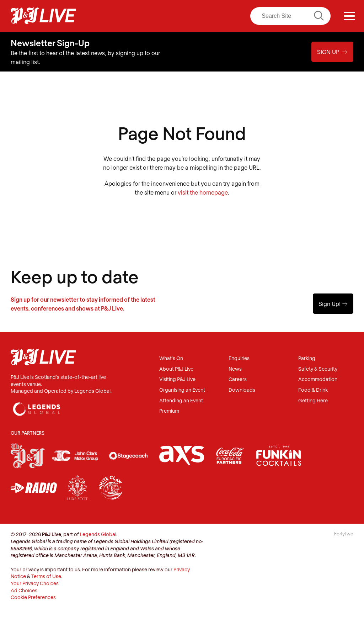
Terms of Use (46, 576)
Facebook (153, 16)
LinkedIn (197, 16)
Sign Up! (333, 304)
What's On (171, 358)
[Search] (290, 16)
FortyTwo (344, 534)
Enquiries (239, 358)
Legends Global (98, 534)
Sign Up (332, 52)
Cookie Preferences (33, 597)
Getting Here (313, 401)
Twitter (183, 16)
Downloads (242, 390)
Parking (307, 358)
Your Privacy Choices (35, 583)
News (235, 369)
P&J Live (43, 16)
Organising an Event (182, 390)
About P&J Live (176, 369)
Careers (238, 379)
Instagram (168, 16)
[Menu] (349, 16)
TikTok (227, 16)
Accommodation (318, 379)
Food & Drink (313, 390)
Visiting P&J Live (177, 379)
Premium (169, 411)
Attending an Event (181, 401)
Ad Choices (24, 590)
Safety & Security (318, 369)
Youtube (212, 16)
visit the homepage (203, 192)
